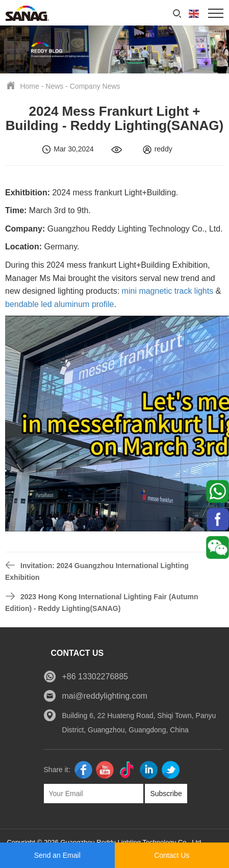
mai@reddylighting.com (105, 696)
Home (29, 86)
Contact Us (172, 855)
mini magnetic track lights (168, 291)
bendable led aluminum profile (59, 304)
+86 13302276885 (95, 676)
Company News (95, 86)
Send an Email (57, 855)
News (54, 86)
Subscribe (166, 794)
